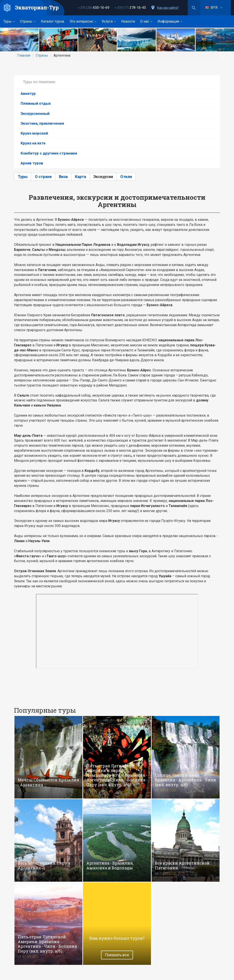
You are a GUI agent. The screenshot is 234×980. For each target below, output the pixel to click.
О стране (43, 177)
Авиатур (28, 94)
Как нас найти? (168, 8)
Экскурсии (103, 177)
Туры (9, 21)
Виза (63, 177)
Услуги (109, 21)
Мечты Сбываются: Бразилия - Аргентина (48, 782)
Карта (81, 177)
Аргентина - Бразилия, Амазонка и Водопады (110, 865)
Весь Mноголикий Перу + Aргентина (44, 865)
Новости (128, 21)
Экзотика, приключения (42, 123)
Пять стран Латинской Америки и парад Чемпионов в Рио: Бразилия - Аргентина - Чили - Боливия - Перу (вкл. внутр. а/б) (117, 775)
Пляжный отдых (36, 103)
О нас (146, 21)
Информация (170, 21)
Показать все (117, 955)
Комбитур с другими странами (49, 153)
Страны (28, 21)
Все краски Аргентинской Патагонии (182, 865)
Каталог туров (53, 21)
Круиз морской (34, 133)
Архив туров (32, 163)
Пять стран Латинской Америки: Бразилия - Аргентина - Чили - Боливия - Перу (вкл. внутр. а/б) (48, 944)
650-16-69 (94, 8)
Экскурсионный (35, 113)
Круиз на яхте (33, 143)
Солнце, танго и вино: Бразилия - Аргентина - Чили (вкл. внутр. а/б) (185, 780)
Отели (126, 177)
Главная (24, 55)
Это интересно (83, 21)
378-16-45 (130, 8)
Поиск (194, 8)
